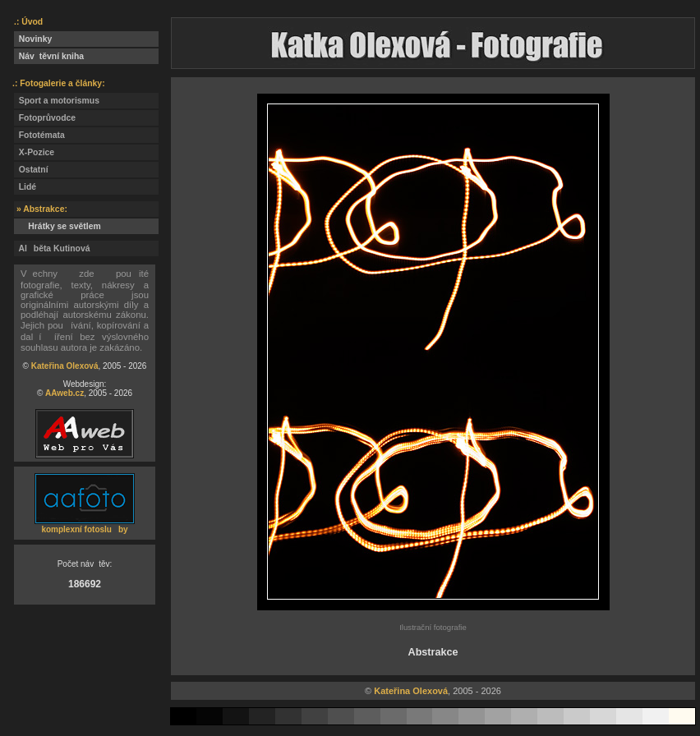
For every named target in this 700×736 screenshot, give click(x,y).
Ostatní (31, 170)
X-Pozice (34, 152)
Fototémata (39, 135)
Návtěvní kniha (49, 56)
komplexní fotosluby (84, 529)
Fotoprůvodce (45, 118)
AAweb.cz (64, 393)
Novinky (33, 39)
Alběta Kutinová (52, 248)
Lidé (25, 187)
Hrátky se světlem (58, 226)
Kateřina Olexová (65, 366)
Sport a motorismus (57, 101)
